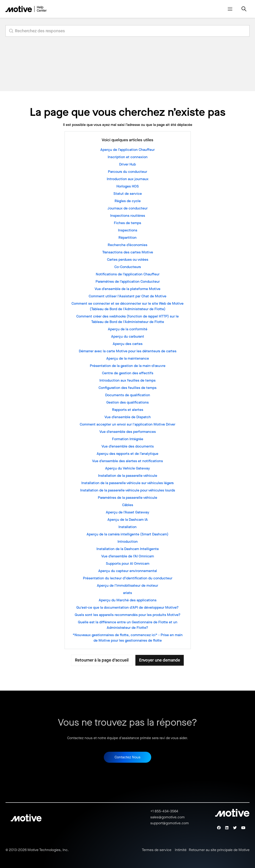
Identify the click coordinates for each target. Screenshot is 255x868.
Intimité (181, 850)
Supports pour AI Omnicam (128, 563)
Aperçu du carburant (128, 336)
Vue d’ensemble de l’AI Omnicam (128, 556)
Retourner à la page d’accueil (102, 660)
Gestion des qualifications (127, 402)
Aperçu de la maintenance (128, 358)
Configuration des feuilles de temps (127, 388)
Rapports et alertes (128, 410)
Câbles (128, 505)
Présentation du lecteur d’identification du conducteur (128, 578)
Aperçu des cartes (128, 344)
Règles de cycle (128, 201)
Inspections (128, 230)
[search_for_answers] (127, 31)
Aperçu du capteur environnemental (128, 571)
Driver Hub (127, 164)
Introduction (128, 541)
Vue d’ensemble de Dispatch (128, 417)
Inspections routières (128, 216)
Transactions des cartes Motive (128, 252)
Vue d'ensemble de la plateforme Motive (127, 289)
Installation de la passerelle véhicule (128, 476)
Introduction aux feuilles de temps (127, 380)
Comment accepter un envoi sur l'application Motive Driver (127, 424)
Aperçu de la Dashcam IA (128, 519)
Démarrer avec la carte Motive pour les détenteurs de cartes (128, 351)
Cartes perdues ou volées (128, 259)
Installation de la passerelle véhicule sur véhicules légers (127, 483)
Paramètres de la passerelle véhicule (127, 498)
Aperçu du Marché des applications (128, 600)
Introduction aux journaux (128, 179)
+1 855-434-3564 (164, 811)
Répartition (127, 237)
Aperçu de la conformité (128, 329)
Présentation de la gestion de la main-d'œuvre (128, 366)
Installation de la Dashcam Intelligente (128, 549)
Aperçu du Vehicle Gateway (127, 468)
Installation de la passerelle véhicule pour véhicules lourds (128, 490)
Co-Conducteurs (128, 267)
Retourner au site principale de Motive (219, 850)
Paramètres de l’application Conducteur (128, 281)
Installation (127, 527)
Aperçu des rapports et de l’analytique (127, 454)
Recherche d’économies (127, 245)
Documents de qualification (128, 395)
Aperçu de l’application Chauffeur (127, 150)
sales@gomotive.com (167, 817)
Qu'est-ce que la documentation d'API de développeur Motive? (127, 607)
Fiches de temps (127, 223)
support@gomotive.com (170, 823)
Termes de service (157, 850)
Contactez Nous (127, 757)
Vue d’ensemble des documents (128, 446)
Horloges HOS (128, 186)
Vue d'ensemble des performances (128, 432)
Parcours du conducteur (127, 172)
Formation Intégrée (128, 439)
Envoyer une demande (160, 660)
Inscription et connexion (128, 157)
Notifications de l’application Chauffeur (128, 274)
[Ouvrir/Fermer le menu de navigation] (230, 9)
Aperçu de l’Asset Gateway (127, 512)
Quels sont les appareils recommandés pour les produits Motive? (128, 615)
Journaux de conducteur (127, 208)
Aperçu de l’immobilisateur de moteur (127, 585)
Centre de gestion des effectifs (128, 373)
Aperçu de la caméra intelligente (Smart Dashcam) (127, 534)
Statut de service (128, 194)
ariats (127, 593)
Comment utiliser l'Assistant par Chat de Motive (127, 296)
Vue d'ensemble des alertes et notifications (127, 461)
